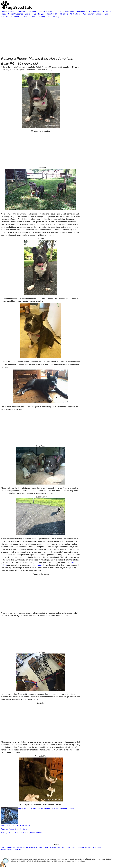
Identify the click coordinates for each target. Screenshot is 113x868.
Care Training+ (88, 14)
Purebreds (22, 11)
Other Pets (64, 14)
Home (3, 11)
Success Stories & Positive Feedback (52, 848)
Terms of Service (6, 850)
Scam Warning (53, 17)
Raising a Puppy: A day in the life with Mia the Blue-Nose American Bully (37, 816)
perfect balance (36, 565)
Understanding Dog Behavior (76, 11)
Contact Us (17, 850)
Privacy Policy (96, 848)
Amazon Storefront (83, 848)
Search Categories (16, 14)
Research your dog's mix (53, 11)
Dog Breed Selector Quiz (35, 14)
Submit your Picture (22, 17)
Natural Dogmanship (30, 848)
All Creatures (75, 14)
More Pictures (7, 17)
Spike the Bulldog (38, 17)
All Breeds (12, 11)
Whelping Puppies (103, 14)
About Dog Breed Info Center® (11, 848)
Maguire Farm (71, 848)
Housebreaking (95, 11)
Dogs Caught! (52, 14)
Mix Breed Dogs (35, 11)
